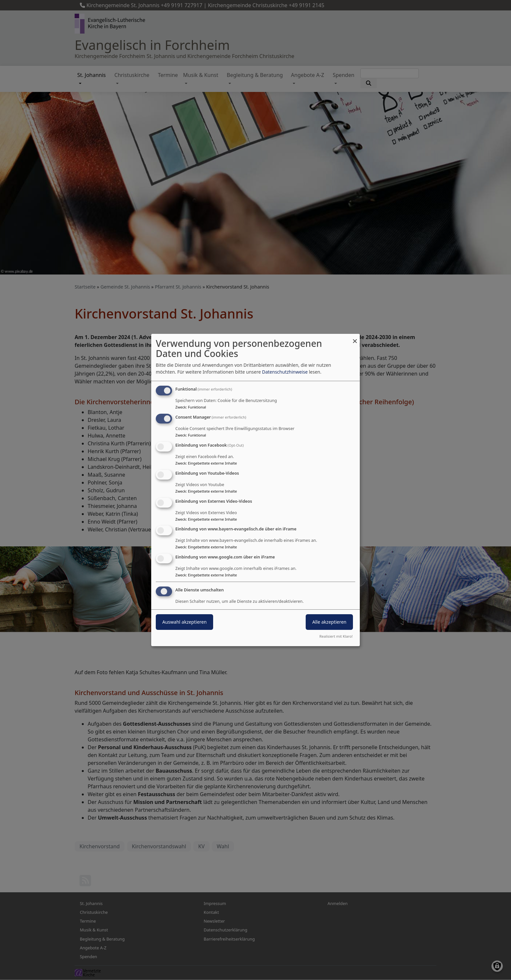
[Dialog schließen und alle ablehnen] (355, 338)
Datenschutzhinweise (285, 372)
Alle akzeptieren (329, 622)
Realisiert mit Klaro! (336, 636)
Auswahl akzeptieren (184, 622)
